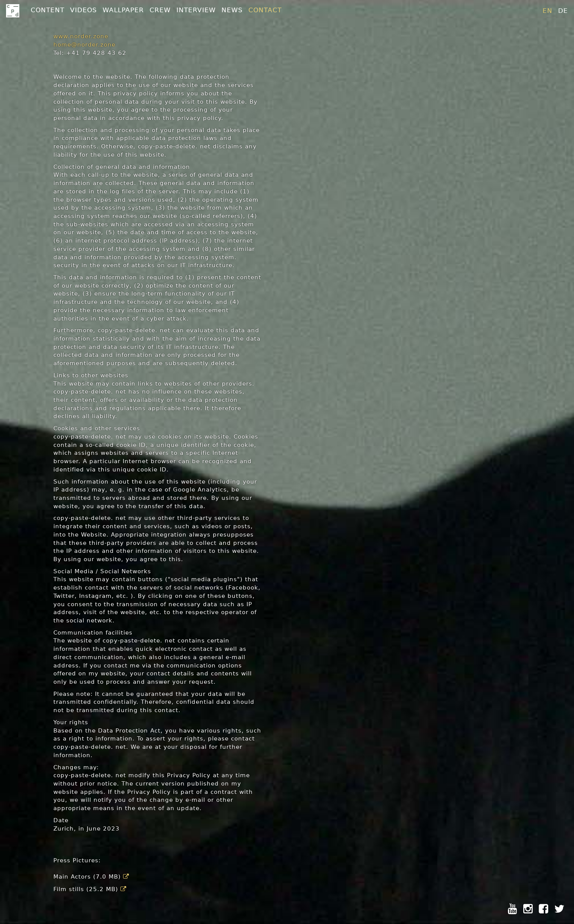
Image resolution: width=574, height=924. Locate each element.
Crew (160, 10)
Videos (83, 10)
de (563, 11)
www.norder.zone (81, 36)
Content (48, 10)
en (547, 11)
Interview (196, 10)
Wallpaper (123, 10)
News (232, 10)
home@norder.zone (84, 45)
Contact (265, 10)
